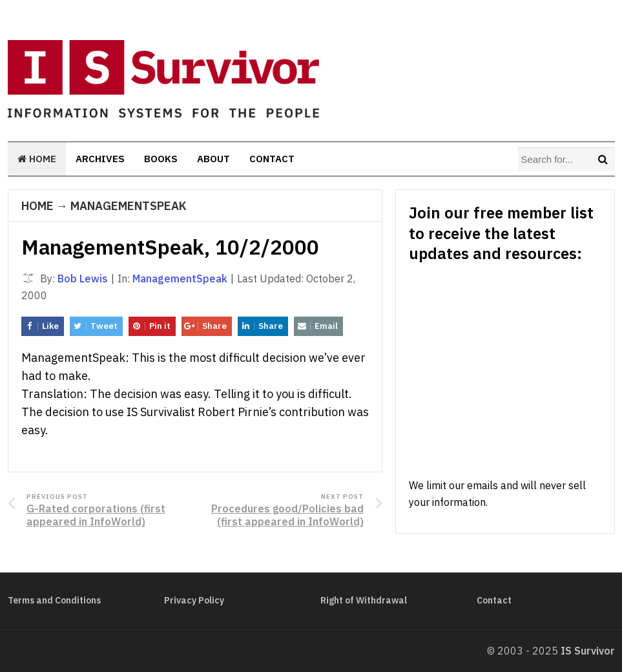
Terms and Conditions (54, 600)
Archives (100, 159)
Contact (272, 159)
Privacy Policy (194, 600)
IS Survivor (588, 651)
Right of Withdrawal (364, 600)
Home (37, 159)
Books (161, 159)
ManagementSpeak (129, 206)
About (213, 159)
